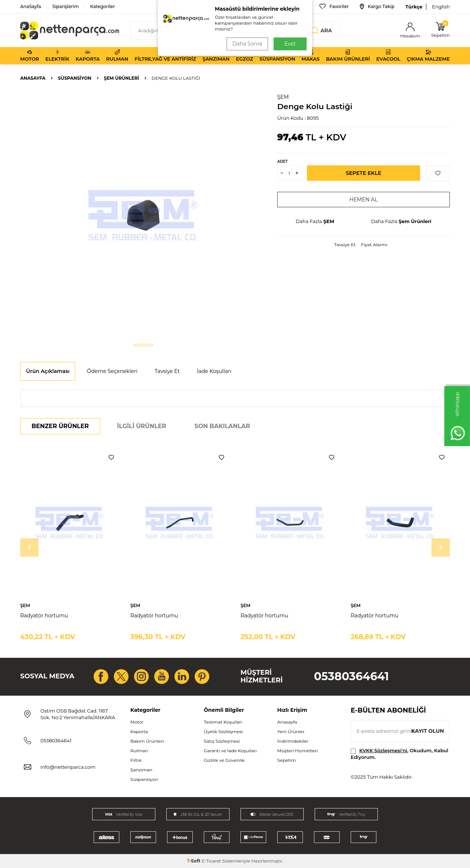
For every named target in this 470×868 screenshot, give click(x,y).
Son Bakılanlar (222, 426)
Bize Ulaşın (292, 7)
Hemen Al (364, 200)
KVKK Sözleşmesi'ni (383, 750)
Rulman (117, 55)
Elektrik (57, 55)
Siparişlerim (66, 6)
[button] (143, 345)
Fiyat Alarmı (374, 245)
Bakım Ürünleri (348, 55)
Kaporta (88, 55)
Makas (310, 55)
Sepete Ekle (364, 173)
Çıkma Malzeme (428, 55)
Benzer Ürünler (60, 426)
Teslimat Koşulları (223, 722)
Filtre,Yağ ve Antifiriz (165, 55)
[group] (143, 215)
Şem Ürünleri (122, 78)
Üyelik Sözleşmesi (223, 731)
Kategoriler (102, 6)
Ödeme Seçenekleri (112, 371)
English (441, 7)
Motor (30, 55)
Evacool (388, 55)
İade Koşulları (214, 371)
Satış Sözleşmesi (222, 741)
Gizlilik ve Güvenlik (224, 760)
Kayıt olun (428, 731)
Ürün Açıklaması (48, 371)
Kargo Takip (377, 7)
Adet (282, 162)
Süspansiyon (278, 55)
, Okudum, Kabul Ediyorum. (399, 754)
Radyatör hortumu (44, 616)
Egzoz (245, 55)
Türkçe (414, 7)
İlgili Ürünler (142, 426)
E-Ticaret (211, 861)
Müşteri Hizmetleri (298, 751)
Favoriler (334, 7)
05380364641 (351, 676)
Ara (322, 31)
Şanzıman (216, 55)
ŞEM (283, 97)
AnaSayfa (31, 6)
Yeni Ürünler (291, 731)
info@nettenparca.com (68, 767)
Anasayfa (33, 78)
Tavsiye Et (345, 245)
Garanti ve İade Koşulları (230, 751)
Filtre (136, 760)
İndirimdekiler (293, 741)
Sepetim (287, 760)
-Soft (194, 861)
